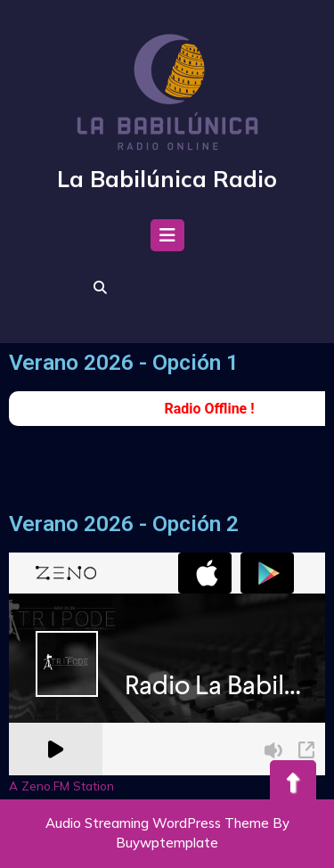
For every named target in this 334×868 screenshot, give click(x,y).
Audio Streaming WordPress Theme (157, 823)
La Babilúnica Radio (167, 179)
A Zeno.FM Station (61, 786)
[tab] (167, 240)
